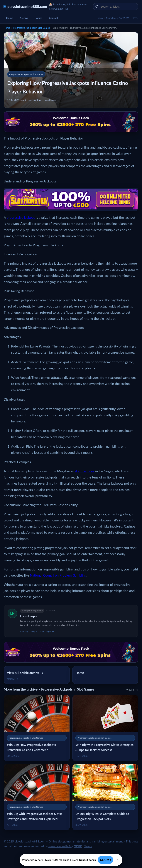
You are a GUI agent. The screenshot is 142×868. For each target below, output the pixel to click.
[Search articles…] (118, 7)
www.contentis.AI (60, 846)
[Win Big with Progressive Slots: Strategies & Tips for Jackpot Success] (105, 728)
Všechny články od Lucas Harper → (37, 631)
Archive (24, 18)
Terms (88, 846)
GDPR (78, 846)
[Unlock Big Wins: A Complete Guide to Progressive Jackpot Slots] (105, 797)
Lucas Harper (29, 616)
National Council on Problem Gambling (58, 575)
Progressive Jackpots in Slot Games (31, 28)
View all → (132, 690)
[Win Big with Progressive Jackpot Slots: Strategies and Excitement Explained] (37, 797)
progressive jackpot (21, 217)
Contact (54, 18)
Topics (39, 18)
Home (10, 18)
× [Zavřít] (118, 860)
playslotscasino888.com (27, 6)
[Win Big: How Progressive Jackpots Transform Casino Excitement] (37, 728)
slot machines (84, 471)
